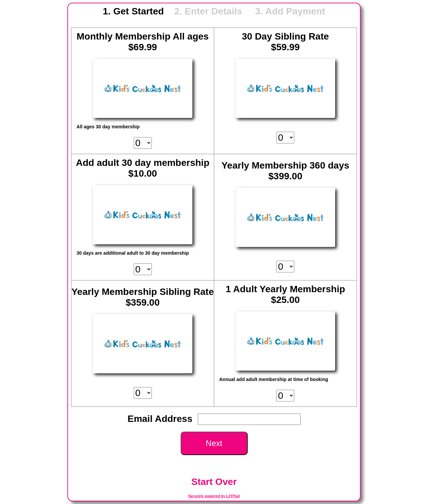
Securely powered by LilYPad (214, 496)
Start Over (214, 482)
